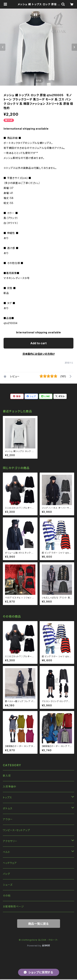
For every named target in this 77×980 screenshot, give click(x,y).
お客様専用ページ (13, 906)
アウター (8, 819)
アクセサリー (10, 841)
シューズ (8, 885)
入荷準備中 (9, 787)
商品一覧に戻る (39, 924)
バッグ (6, 874)
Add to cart (38, 343)
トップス (7, 797)
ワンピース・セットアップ (16, 830)
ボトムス (8, 808)
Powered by (39, 946)
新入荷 (7, 776)
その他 (7, 896)
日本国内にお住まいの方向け (39, 354)
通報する (69, 363)
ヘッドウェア (10, 863)
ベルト (6, 852)
